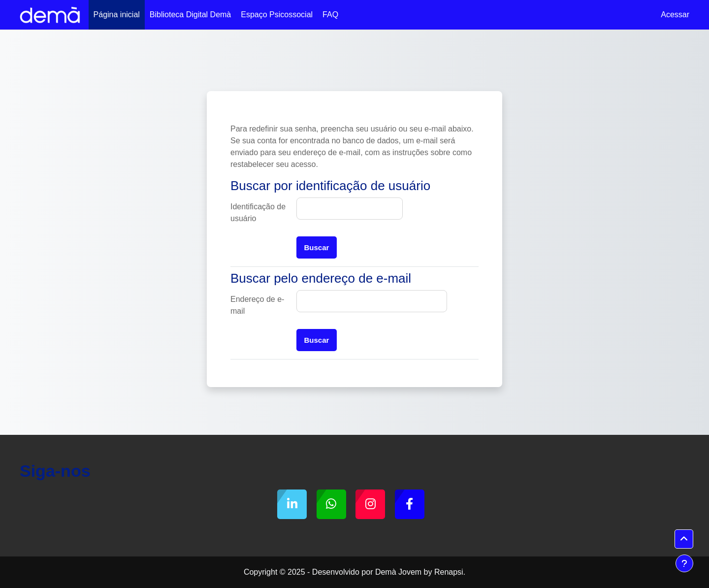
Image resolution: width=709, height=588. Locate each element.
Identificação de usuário (258, 212)
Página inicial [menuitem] (117, 15)
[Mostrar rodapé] (684, 563)
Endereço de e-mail (257, 305)
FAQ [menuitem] (330, 15)
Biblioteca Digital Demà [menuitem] (190, 15)
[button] (684, 539)
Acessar (675, 15)
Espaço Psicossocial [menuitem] (277, 15)
